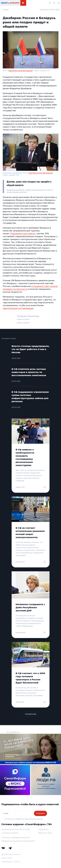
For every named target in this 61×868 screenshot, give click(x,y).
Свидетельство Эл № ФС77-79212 (16, 829)
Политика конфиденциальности (16, 837)
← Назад (5, 10)
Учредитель (43, 829)
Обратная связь (45, 833)
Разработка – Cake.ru (11, 862)
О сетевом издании (10, 833)
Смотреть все (31, 714)
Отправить (40, 813)
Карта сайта (7, 858)
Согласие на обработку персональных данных (24, 819)
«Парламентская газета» (23, 233)
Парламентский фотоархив (20, 71)
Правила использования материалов (18, 841)
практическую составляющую (18, 308)
